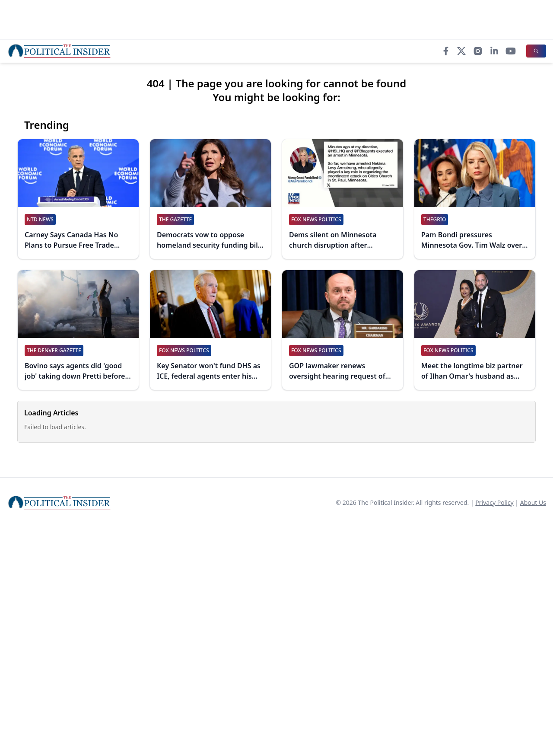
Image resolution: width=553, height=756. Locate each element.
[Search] (536, 51)
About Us (533, 502)
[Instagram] (478, 51)
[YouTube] (511, 51)
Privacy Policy (494, 502)
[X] (461, 51)
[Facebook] (446, 51)
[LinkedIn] (494, 51)
